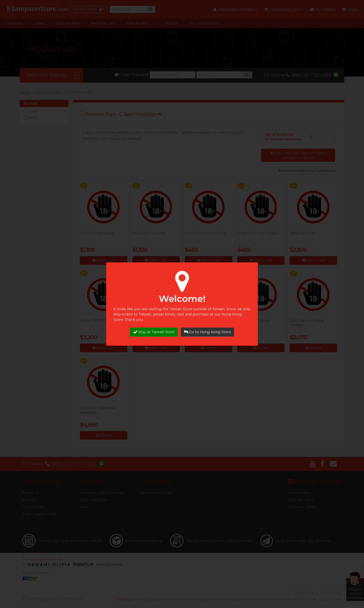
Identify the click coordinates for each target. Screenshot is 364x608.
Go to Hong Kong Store (207, 332)
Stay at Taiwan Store (154, 332)
